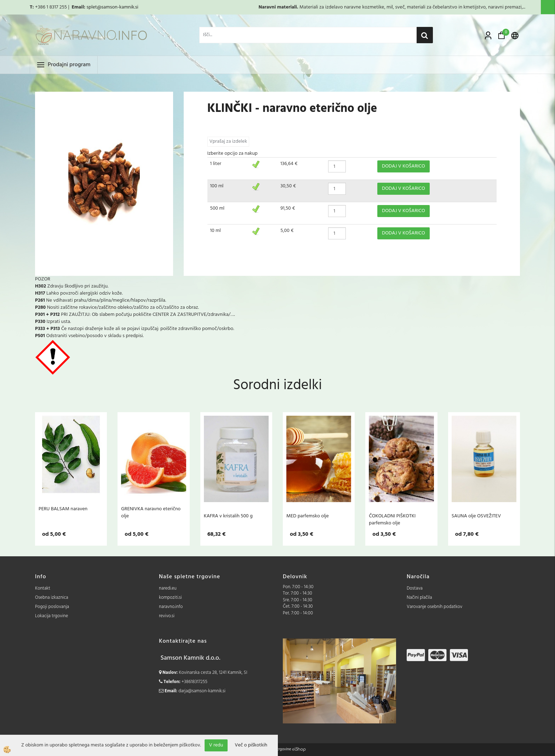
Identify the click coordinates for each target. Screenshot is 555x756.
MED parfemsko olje (308, 516)
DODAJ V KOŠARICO (404, 166)
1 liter (216, 164)
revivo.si (167, 616)
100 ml (217, 186)
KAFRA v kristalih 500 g (228, 516)
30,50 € (288, 186)
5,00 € (287, 231)
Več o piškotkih (251, 745)
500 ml (218, 208)
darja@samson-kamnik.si (202, 691)
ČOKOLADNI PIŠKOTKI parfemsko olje (392, 519)
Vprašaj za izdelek (228, 141)
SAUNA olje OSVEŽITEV (476, 516)
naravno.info (171, 607)
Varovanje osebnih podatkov (434, 607)
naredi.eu (168, 588)
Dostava (415, 588)
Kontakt (43, 588)
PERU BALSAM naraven (63, 509)
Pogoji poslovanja (52, 607)
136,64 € (289, 164)
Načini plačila (419, 598)
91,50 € (288, 208)
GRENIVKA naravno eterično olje (151, 512)
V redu (216, 745)
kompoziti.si (170, 598)
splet (91, 7)
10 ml (216, 231)
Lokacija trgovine (52, 616)
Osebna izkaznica (52, 598)
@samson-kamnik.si (118, 7)
